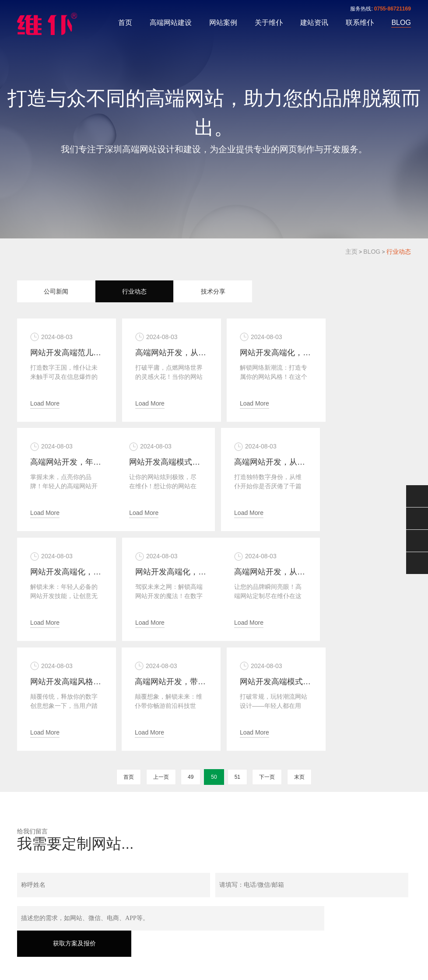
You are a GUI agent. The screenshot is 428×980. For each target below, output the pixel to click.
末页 (299, 666)
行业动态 (399, 252)
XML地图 (213, 948)
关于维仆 (269, 23)
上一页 (161, 666)
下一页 (267, 666)
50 (214, 666)
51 (237, 666)
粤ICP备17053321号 (125, 936)
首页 (125, 23)
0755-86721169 (393, 9)
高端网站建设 (171, 23)
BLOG (401, 23)
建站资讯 (314, 23)
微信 (417, 496)
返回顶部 (417, 563)
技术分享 (213, 291)
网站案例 (223, 23)
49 (191, 666)
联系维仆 (360, 23)
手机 (417, 541)
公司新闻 (56, 291)
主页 (351, 252)
